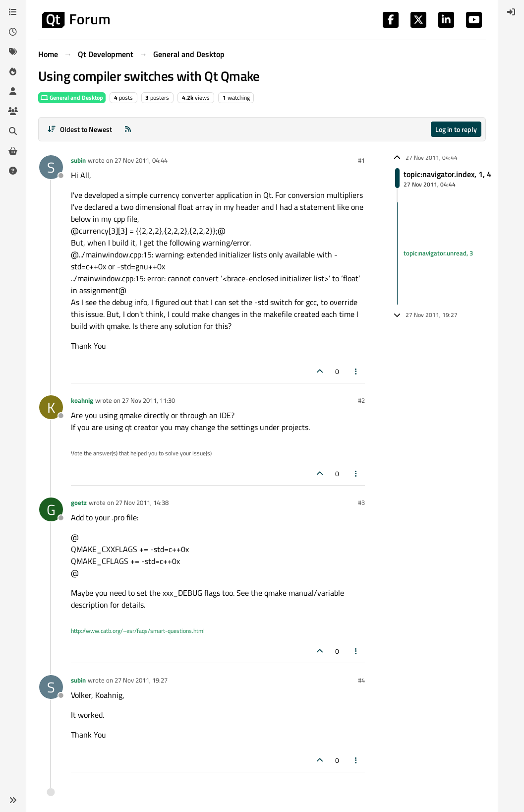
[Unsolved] (13, 171)
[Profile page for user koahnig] (51, 407)
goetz (79, 502)
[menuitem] (511, 12)
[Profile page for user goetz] (51, 509)
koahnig (82, 400)
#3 (361, 502)
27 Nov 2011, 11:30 (148, 400)
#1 (361, 160)
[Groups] (13, 111)
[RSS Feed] (128, 129)
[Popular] (13, 71)
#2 (361, 400)
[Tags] (13, 52)
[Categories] (13, 12)
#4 (361, 680)
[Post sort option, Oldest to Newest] (80, 129)
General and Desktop (72, 97)
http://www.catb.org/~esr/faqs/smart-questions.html (138, 631)
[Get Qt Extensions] (13, 151)
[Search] (13, 131)
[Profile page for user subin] (51, 167)
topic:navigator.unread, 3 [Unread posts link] (438, 253)
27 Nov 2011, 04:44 (141, 160)
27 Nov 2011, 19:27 (141, 680)
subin (78, 160)
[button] (13, 800)
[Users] (13, 91)
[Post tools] (356, 371)
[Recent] (13, 32)
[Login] (511, 12)
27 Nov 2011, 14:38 (142, 502)
